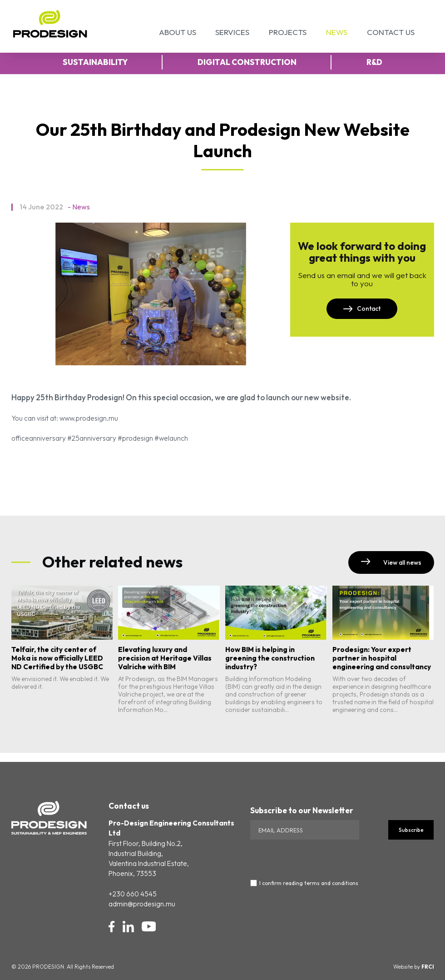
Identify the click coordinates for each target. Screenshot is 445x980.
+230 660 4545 (133, 894)
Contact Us (391, 32)
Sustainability (95, 62)
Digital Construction (247, 62)
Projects (288, 32)
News (337, 32)
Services (232, 32)
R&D (374, 62)
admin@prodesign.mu (142, 904)
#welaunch (171, 438)
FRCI (428, 967)
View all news (391, 562)
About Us (178, 32)
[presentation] (319, 857)
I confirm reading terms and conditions (309, 883)
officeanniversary (39, 438)
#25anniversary (92, 438)
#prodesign (135, 438)
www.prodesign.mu (89, 418)
